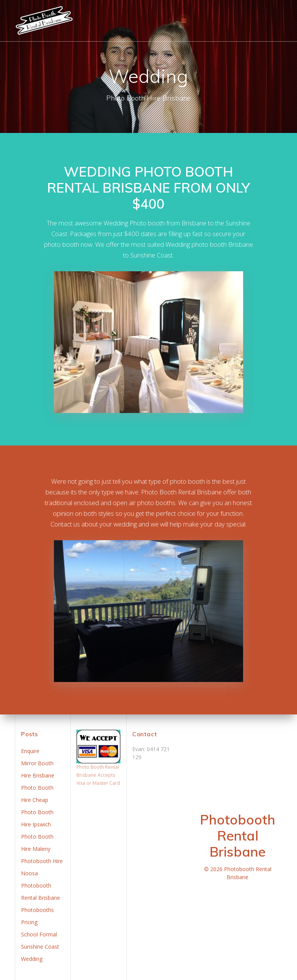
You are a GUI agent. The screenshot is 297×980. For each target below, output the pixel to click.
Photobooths (37, 910)
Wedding (32, 959)
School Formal (39, 934)
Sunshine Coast (40, 947)
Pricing (29, 922)
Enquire (30, 751)
